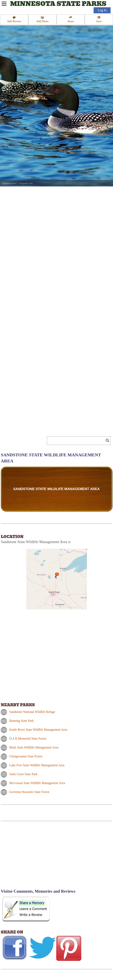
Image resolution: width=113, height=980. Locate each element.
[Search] (77, 441)
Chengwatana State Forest (26, 756)
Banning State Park (22, 721)
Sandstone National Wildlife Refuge (32, 712)
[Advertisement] (35, 857)
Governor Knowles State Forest (29, 792)
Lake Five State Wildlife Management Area (37, 765)
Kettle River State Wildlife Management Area (38, 730)
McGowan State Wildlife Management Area (37, 783)
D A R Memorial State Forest (28, 738)
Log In (102, 10)
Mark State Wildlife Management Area (34, 747)
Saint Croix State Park (23, 774)
